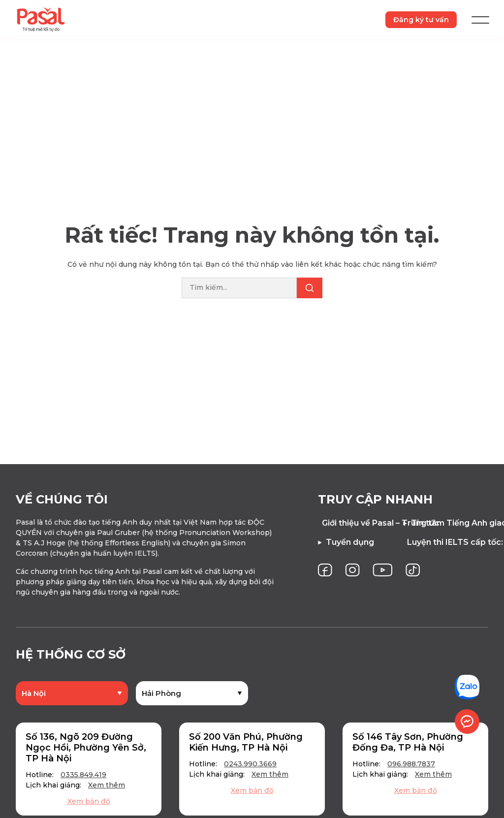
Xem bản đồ (89, 801)
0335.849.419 (83, 775)
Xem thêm (107, 785)
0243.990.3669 (250, 764)
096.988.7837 (411, 764)
